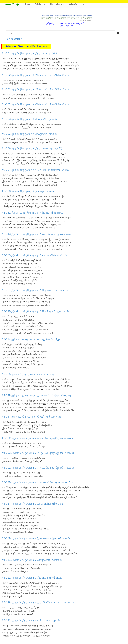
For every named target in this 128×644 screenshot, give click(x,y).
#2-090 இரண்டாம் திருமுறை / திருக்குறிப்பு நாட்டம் (35, 311)
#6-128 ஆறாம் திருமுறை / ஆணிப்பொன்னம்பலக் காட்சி (39, 603)
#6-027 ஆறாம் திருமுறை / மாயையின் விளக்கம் (33, 504)
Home (28, 4)
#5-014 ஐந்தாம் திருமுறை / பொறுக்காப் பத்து (31, 339)
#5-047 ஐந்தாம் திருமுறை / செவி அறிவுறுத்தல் (32, 417)
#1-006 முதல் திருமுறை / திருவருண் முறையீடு (32, 148)
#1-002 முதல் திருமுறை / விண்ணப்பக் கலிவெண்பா (35, 75)
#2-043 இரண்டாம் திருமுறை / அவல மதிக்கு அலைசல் (37, 234)
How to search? (14, 39)
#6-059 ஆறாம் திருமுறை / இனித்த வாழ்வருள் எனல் (36, 538)
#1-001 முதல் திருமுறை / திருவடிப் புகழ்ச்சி (30, 53)
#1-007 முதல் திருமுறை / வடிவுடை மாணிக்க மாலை (36, 170)
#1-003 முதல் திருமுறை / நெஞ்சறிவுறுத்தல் (29, 119)
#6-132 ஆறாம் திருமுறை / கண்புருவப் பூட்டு (31, 620)
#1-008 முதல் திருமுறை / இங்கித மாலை (28, 191)
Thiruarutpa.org (57, 4)
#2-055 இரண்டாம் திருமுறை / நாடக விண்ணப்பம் (34, 255)
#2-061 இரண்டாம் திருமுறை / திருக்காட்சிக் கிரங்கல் (36, 290)
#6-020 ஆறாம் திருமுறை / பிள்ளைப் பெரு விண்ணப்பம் (39, 482)
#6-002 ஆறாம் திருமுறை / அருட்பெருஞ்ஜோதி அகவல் (38, 438)
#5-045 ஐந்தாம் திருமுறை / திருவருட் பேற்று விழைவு (36, 395)
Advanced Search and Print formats (27, 46)
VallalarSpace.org (76, 4)
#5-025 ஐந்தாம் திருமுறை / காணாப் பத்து (29, 374)
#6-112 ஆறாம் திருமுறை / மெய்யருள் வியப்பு (32, 578)
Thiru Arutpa (12, 4)
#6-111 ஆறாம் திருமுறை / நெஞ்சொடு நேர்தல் (32, 560)
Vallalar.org (40, 4)
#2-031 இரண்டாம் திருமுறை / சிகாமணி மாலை (33, 213)
